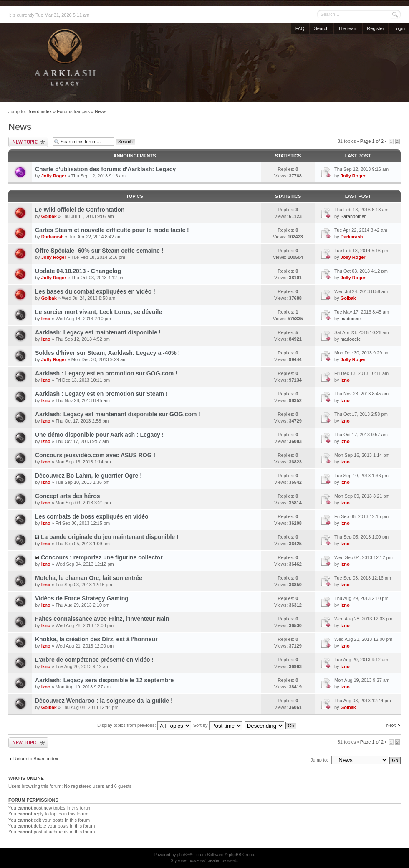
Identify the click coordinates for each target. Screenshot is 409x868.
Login (399, 28)
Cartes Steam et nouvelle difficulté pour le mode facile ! (112, 230)
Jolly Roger (54, 176)
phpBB (183, 855)
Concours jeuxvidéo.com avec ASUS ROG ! (95, 455)
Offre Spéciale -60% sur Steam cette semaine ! (99, 251)
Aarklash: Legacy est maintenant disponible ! (98, 332)
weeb (232, 861)
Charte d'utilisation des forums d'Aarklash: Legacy (105, 169)
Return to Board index (36, 759)
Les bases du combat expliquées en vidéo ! (95, 291)
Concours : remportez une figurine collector (102, 557)
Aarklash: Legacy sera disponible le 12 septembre (104, 680)
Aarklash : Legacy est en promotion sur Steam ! (101, 394)
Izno (46, 319)
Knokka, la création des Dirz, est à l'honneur (96, 639)
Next (391, 725)
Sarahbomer (353, 216)
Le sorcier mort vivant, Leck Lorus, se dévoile (98, 312)
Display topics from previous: (144, 725)
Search (321, 28)
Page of (372, 141)
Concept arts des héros (68, 496)
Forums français (73, 111)
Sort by (218, 725)
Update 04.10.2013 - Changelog (78, 271)
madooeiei (351, 319)
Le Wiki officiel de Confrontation (80, 210)
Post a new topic (28, 142)
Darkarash (53, 237)
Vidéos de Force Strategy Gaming (82, 598)
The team (348, 28)
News (101, 111)
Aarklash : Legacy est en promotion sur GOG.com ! (106, 373)
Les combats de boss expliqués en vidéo (92, 516)
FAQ (300, 28)
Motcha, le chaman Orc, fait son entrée (89, 578)
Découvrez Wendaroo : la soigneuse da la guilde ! (104, 701)
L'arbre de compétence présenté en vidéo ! (94, 660)
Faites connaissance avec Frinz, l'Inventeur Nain (102, 619)
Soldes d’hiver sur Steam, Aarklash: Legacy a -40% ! (107, 353)
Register (375, 28)
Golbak (49, 216)
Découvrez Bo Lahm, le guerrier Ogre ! (88, 476)
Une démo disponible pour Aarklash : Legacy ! (99, 435)
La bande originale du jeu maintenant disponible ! (110, 537)
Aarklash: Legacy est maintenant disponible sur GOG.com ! (118, 414)
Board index (39, 111)
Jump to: (319, 760)
